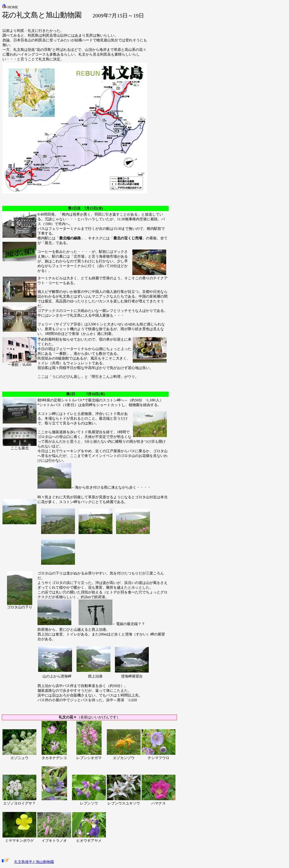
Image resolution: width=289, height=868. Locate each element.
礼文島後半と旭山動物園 (34, 862)
